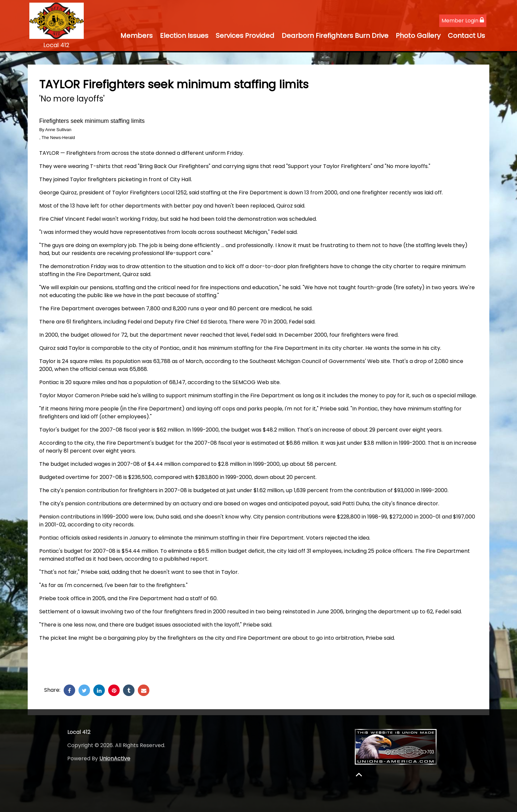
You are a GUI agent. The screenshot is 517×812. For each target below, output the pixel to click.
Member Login (463, 21)
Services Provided (245, 36)
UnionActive (115, 758)
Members (137, 36)
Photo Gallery (418, 36)
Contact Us (466, 36)
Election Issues (184, 36)
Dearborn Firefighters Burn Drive (335, 36)
